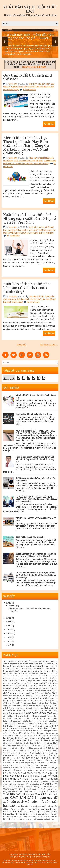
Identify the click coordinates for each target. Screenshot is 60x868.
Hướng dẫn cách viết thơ (16, 703)
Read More (49, 124)
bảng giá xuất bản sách (26, 669)
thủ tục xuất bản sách (31, 768)
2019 (9, 630)
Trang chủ (21, 345)
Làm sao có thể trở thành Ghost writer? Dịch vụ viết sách (30, 727)
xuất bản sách (51, 792)
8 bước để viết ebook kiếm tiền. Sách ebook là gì (37, 664)
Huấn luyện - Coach (49, 860)
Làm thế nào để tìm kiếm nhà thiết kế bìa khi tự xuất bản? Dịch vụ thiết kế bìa (30, 739)
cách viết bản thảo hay (30, 683)
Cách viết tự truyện (50, 686)
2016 (9, 641)
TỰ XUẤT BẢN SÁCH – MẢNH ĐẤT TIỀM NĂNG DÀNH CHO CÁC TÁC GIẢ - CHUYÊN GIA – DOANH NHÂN (37, 499)
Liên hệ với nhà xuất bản (43, 743)
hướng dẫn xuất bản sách (38, 713)
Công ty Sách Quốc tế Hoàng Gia (38, 857)
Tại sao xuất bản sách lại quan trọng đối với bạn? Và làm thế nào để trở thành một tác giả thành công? (36, 575)
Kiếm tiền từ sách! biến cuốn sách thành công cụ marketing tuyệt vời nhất (30, 725)
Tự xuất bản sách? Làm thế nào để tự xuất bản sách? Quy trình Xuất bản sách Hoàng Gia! (35, 459)
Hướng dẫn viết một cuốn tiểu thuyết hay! (34, 414)
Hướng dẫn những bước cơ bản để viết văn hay (26, 706)
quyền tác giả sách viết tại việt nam (39, 763)
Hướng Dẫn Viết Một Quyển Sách (38, 710)
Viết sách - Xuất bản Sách (40, 862)
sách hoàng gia (13, 765)
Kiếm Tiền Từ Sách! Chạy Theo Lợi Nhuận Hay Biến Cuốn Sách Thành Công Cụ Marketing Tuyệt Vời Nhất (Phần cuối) (26, 145)
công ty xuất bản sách (21, 696)
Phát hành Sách (21, 860)
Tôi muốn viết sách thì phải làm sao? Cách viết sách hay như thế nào (30, 776)
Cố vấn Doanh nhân (22, 862)
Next (55, 41)
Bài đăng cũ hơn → (49, 345)
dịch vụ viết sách (37, 696)
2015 (9, 645)
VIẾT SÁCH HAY (47, 784)
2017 (9, 637)
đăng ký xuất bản (37, 296)
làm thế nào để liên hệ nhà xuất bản (19, 738)
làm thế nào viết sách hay (23, 743)
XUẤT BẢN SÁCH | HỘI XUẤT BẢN (30, 9)
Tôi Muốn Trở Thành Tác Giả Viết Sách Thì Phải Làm (31, 773)
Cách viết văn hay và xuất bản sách (39, 688)
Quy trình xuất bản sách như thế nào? (28, 77)
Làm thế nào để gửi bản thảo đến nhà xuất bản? (39, 736)
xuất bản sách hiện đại (23, 809)
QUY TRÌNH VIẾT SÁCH (45, 758)
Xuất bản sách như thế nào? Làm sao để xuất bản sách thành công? (27, 288)
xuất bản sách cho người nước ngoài (32, 806)
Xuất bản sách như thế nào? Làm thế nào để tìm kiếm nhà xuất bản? (30, 813)
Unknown (13, 84)
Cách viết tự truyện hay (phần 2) (30, 537)
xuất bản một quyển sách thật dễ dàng (27, 792)
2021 (9, 622)
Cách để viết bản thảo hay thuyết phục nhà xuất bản (27, 681)
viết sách (13, 784)
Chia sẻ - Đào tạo (34, 860)
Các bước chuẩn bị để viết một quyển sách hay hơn (30, 673)
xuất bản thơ (49, 819)
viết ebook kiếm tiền (21, 782)
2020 (9, 626)
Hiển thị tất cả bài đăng (34, 67)
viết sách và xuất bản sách (29, 789)
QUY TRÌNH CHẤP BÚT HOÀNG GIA (21, 758)
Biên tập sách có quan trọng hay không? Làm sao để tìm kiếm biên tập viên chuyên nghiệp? (30, 671)
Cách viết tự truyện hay (14, 688)
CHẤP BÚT (21, 691)
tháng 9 (12, 606)
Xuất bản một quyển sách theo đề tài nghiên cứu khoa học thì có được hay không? (36, 555)
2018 (9, 633)
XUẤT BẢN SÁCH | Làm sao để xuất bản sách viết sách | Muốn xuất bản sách (30, 802)
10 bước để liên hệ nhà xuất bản (17, 661)
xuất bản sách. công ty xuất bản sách (30, 819)
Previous (5, 41)
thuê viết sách (46, 768)
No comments (30, 90)
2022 (9, 618)
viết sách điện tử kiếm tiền (29, 784)
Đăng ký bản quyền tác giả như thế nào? (26, 698)
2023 (9, 603)
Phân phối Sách (9, 860)
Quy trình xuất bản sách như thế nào (36, 760)
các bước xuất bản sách (44, 676)
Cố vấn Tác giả (8, 862)
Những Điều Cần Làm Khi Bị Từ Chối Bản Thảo (33, 750)
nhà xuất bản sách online (17, 748)
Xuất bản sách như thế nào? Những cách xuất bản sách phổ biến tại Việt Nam (30, 218)
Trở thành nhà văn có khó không (36, 779)
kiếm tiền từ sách (46, 716)
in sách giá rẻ (34, 716)
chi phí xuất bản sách (20, 693)
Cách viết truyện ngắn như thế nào (25, 686)
